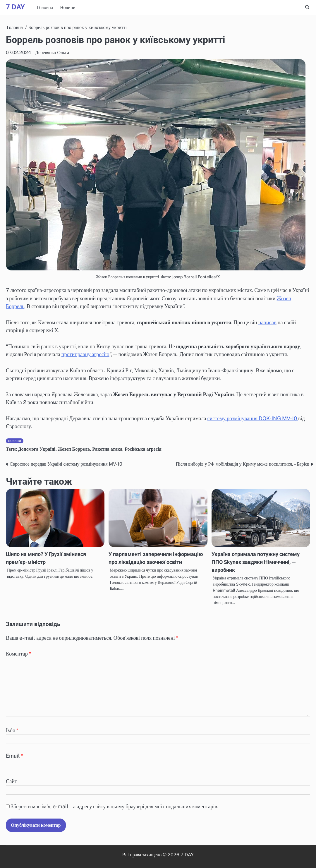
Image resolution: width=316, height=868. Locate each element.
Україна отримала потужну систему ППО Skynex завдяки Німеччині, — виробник (256, 562)
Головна (45, 7)
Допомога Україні (37, 449)
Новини (68, 7)
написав (267, 322)
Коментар (18, 654)
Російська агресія (144, 449)
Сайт (11, 781)
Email (14, 756)
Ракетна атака (108, 449)
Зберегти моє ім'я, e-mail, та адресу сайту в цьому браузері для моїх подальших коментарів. (115, 807)
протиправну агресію (85, 354)
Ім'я (12, 731)
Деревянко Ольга (52, 53)
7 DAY (15, 7)
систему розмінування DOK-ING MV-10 (253, 418)
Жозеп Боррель (74, 449)
